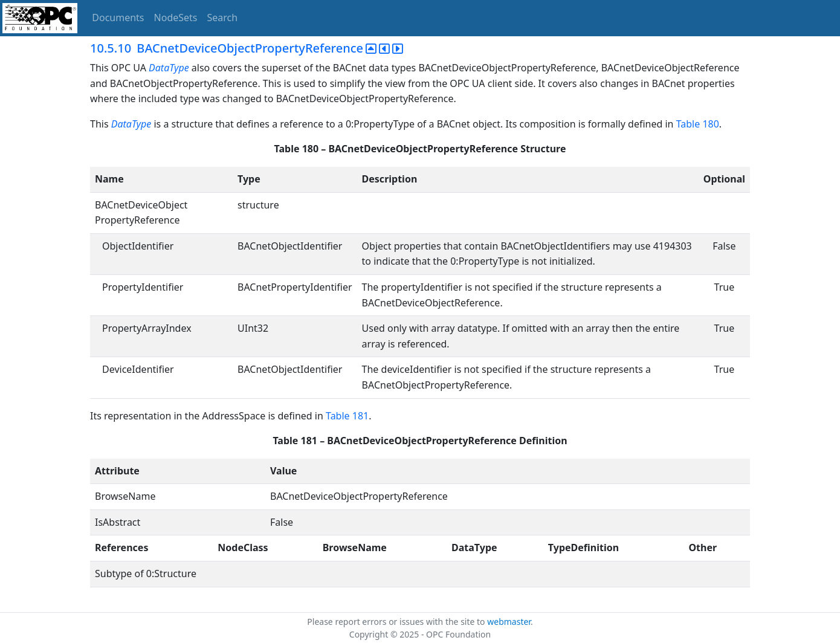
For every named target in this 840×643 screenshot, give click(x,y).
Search (223, 18)
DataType (169, 68)
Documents (118, 18)
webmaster (509, 622)
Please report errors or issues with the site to (397, 622)
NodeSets (176, 18)
